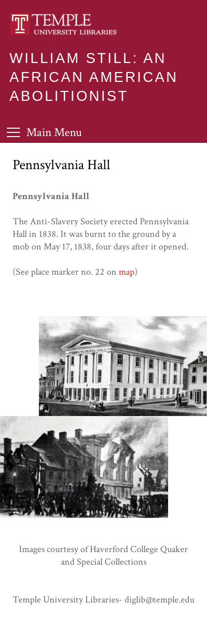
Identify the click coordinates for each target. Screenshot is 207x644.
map (127, 272)
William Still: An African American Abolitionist (94, 77)
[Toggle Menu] (44, 132)
